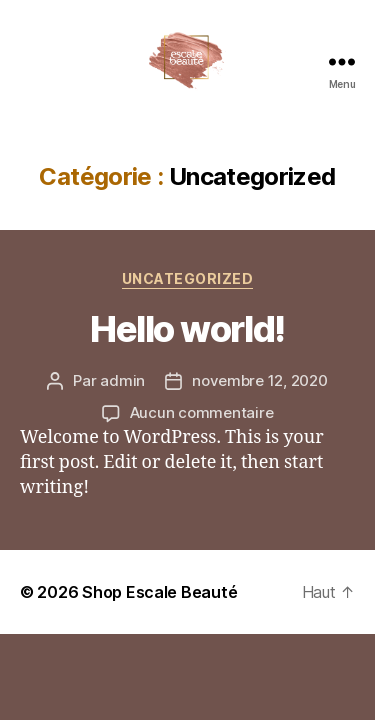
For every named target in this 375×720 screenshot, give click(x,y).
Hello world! (187, 329)
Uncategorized (188, 278)
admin (122, 380)
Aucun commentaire (202, 412)
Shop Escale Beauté (159, 592)
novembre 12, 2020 (260, 380)
